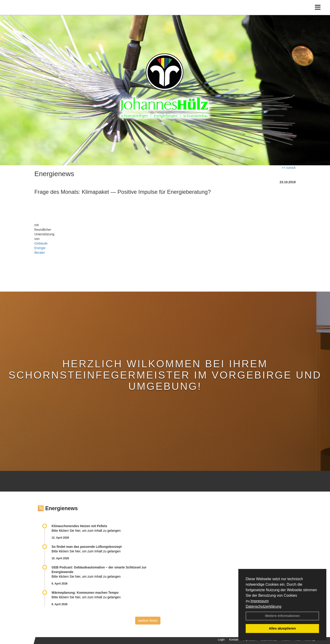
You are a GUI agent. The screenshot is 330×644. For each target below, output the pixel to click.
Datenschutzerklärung (264, 606)
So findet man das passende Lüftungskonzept (87, 547)
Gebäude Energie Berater (41, 248)
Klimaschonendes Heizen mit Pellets (79, 526)
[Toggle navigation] (318, 13)
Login (221, 640)
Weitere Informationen (282, 616)
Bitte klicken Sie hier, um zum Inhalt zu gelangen (86, 531)
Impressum (260, 601)
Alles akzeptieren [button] (282, 628)
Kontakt (234, 640)
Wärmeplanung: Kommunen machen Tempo (85, 593)
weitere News (148, 621)
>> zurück (289, 168)
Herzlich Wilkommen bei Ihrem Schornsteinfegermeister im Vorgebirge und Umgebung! (165, 375)
